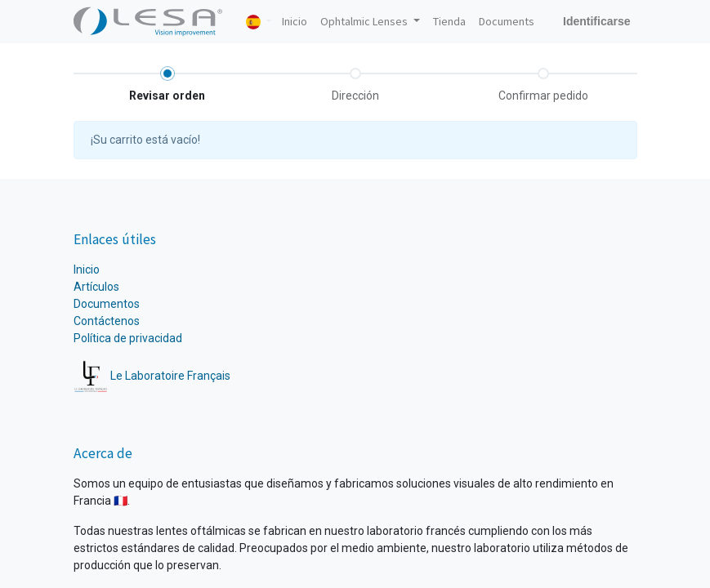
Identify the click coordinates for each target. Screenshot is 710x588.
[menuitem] (295, 22)
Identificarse (596, 21)
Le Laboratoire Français (152, 376)
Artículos (96, 287)
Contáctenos (107, 321)
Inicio (87, 269)
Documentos (107, 304)
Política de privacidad (128, 338)
